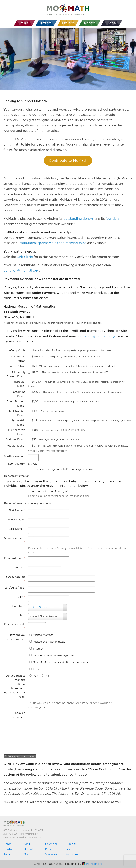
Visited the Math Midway (49, 642)
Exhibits (71, 844)
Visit (27, 844)
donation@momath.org (21, 271)
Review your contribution (20, 756)
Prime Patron (17, 366)
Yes (35, 676)
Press (49, 849)
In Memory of (59, 491)
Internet (38, 649)
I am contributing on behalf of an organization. (63, 469)
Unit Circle (25, 257)
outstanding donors (78, 219)
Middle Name (17, 520)
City (21, 597)
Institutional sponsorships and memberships (52, 243)
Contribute (11, 849)
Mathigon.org (92, 864)
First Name (17, 511)
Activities (72, 854)
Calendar (51, 844)
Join (69, 849)
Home (7, 844)
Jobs (7, 854)
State (20, 615)
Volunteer (51, 854)
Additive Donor (15, 439)
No (47, 676)
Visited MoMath (43, 635)
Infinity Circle (17, 351)
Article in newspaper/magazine (53, 656)
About (29, 849)
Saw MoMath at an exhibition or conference (62, 662)
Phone (20, 568)
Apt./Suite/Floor (15, 588)
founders (112, 219)
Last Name (17, 529)
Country (18, 606)
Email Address (14, 558)
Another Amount (15, 456)
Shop (28, 854)
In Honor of (39, 491)
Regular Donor (16, 446)
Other (37, 669)
